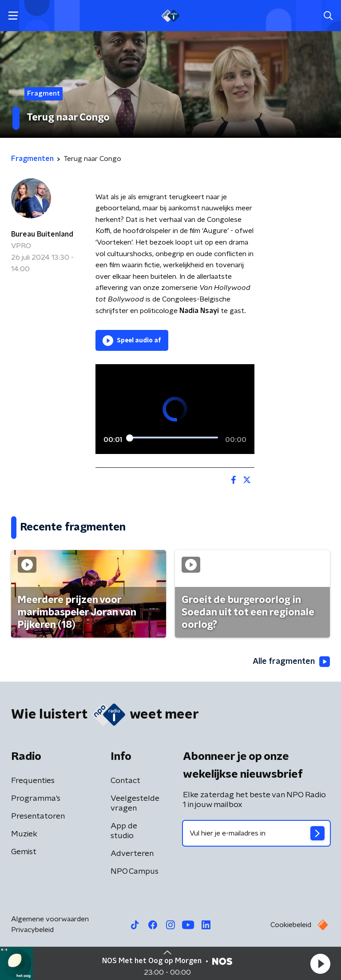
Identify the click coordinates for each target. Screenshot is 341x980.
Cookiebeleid (291, 925)
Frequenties (33, 781)
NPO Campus (135, 872)
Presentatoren (38, 816)
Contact (125, 781)
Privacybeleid (32, 930)
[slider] (174, 438)
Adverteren (132, 854)
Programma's (36, 799)
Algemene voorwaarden (50, 919)
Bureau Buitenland (42, 234)
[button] (320, 964)
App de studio (124, 831)
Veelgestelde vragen (135, 803)
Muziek (24, 834)
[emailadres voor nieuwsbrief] (256, 833)
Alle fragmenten (291, 662)
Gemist (24, 852)
